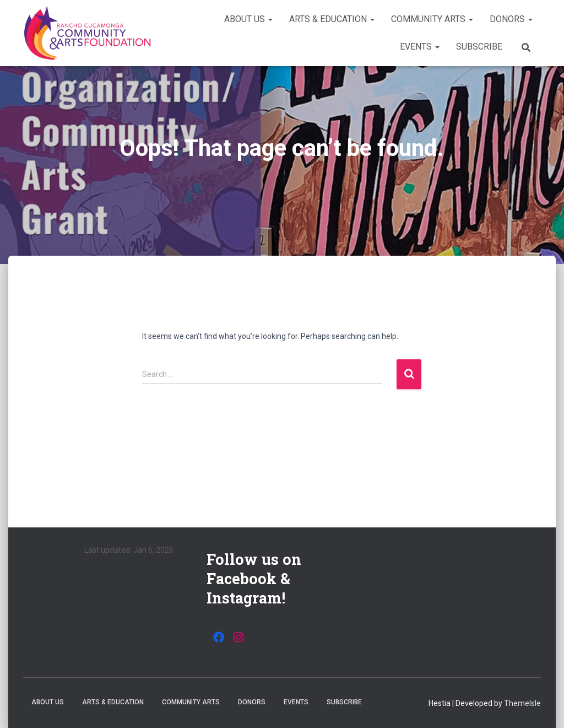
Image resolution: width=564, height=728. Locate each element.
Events (420, 47)
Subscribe (479, 47)
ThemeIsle (522, 703)
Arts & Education (332, 19)
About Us (248, 19)
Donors (511, 19)
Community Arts (432, 19)
